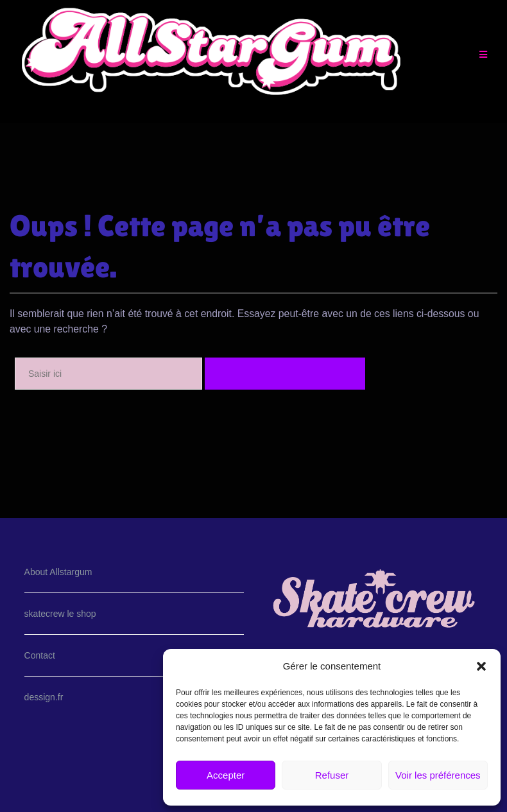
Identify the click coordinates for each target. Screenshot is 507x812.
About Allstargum (58, 572)
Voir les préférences (438, 775)
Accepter (226, 775)
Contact (40, 655)
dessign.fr (44, 697)
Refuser (332, 775)
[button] (481, 666)
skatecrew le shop (60, 614)
